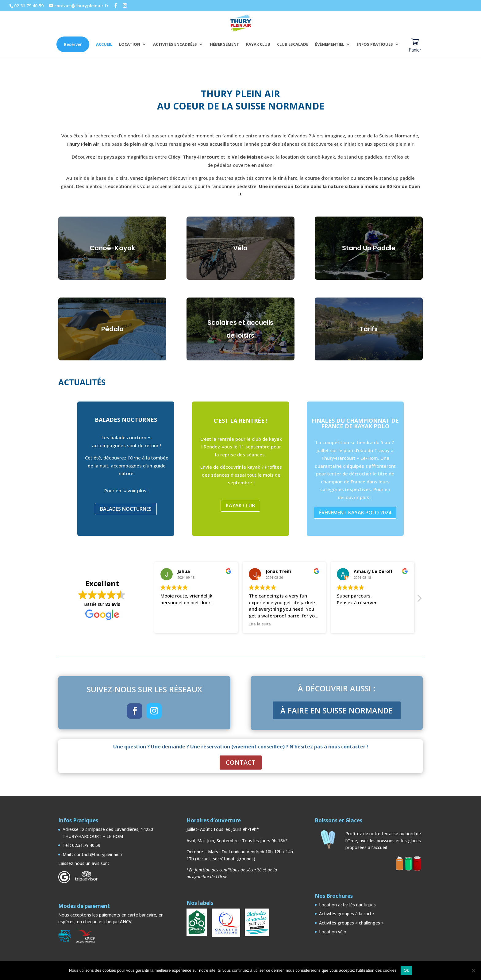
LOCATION (130, 44)
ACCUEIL (104, 44)
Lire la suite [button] (260, 624)
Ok (406, 970)
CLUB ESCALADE (293, 44)
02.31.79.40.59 (29, 6)
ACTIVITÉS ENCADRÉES (175, 44)
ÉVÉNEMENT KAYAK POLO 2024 (355, 513)
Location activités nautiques (347, 905)
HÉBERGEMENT (225, 44)
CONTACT (241, 762)
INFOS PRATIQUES (375, 44)
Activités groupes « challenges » (351, 923)
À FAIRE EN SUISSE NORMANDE (337, 710)
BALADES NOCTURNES (126, 509)
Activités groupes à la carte (346, 914)
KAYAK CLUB (258, 44)
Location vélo (333, 932)
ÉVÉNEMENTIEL (330, 44)
